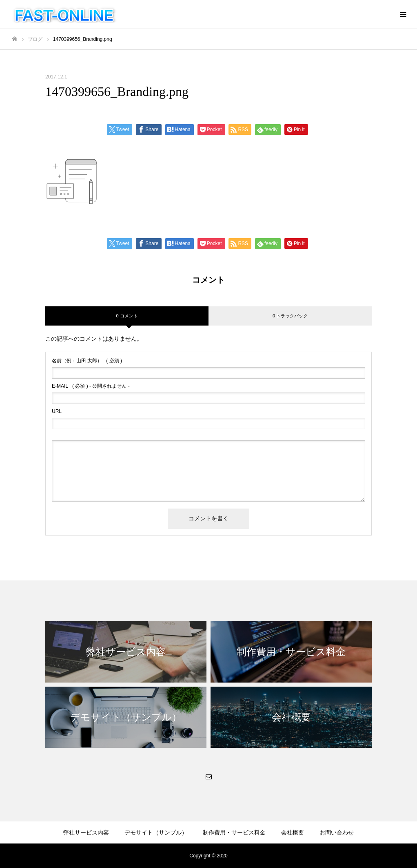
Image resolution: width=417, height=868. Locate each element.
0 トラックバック (290, 316)
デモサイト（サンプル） (156, 832)
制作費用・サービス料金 (234, 832)
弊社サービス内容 (86, 832)
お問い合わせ (337, 832)
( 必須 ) (87, 361)
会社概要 (293, 832)
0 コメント (127, 316)
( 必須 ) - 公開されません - (91, 386)
